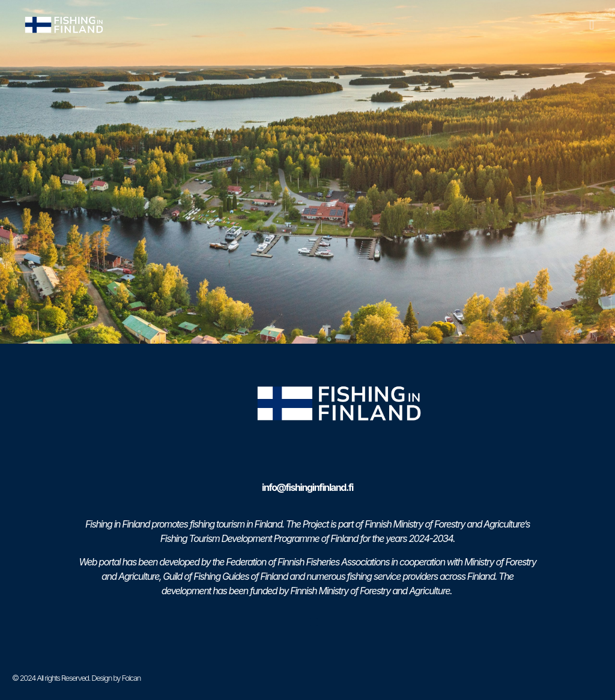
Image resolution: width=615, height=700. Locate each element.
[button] (592, 25)
